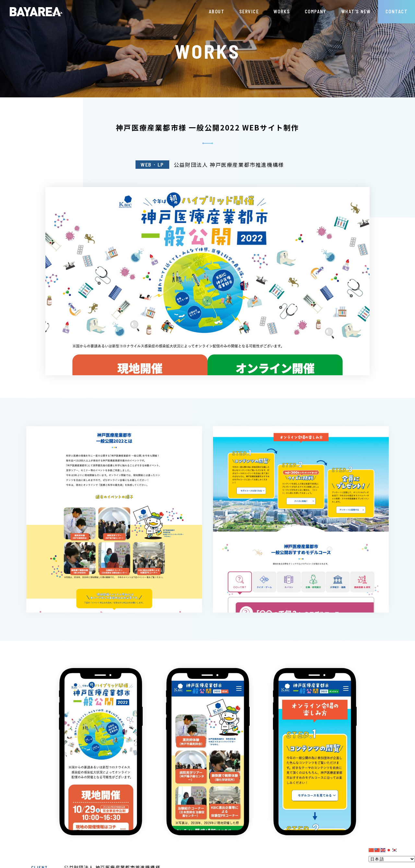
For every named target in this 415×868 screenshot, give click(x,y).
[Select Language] (392, 859)
